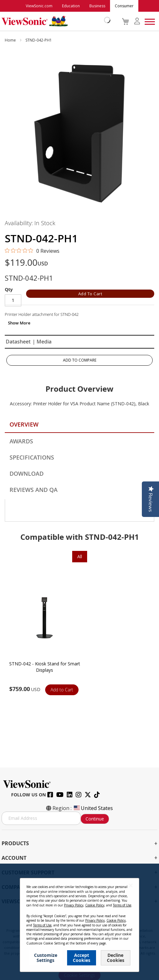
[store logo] (54, 21)
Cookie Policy (107, 925)
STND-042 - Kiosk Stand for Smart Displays (45, 667)
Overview (24, 424)
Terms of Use (79, 925)
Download (27, 474)
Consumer (124, 6)
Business (97, 6)
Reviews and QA (34, 490)
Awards (21, 441)
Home (11, 40)
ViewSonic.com (39, 6)
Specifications (32, 457)
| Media (42, 342)
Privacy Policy (52, 925)
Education (71, 6)
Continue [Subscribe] (95, 819)
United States (93, 808)
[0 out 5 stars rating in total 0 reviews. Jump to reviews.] (32, 251)
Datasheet (18, 342)
